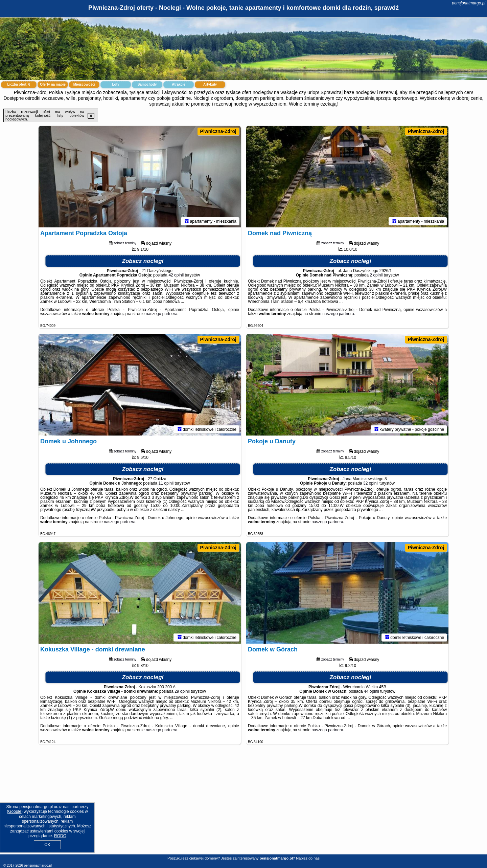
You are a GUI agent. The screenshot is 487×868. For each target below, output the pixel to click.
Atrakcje (178, 84)
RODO (60, 836)
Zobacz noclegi (143, 261)
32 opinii (371, 483)
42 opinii (176, 275)
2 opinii (376, 275)
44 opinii (372, 691)
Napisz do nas (308, 858)
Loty (115, 84)
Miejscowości (84, 84)
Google (15, 811)
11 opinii (166, 483)
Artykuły (210, 84)
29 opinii (182, 691)
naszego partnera (161, 314)
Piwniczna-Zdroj (218, 131)
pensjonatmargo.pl (469, 3)
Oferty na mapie (53, 84)
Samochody (147, 84)
